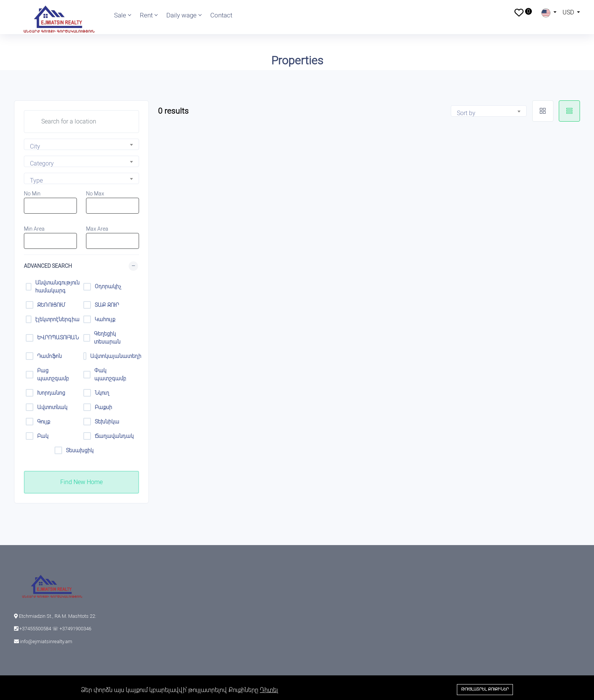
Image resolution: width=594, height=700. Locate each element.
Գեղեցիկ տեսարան (107, 338)
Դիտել (269, 690)
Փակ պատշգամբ (110, 374)
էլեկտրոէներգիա (57, 319)
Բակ (43, 436)
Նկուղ (102, 393)
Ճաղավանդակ (114, 436)
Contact (221, 15)
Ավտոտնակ (52, 407)
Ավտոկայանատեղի (114, 356)
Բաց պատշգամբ (53, 374)
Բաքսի (103, 407)
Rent (148, 15)
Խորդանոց (51, 393)
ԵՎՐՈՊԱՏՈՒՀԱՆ (58, 337)
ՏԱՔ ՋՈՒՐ (107, 305)
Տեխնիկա (107, 422)
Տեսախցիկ (80, 450)
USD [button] (569, 12)
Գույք (44, 422)
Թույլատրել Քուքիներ (485, 689)
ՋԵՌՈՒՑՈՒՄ (51, 305)
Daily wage (184, 15)
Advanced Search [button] (48, 266)
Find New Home (81, 482)
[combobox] (81, 144)
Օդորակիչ (108, 286)
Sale (122, 15)
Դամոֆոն (49, 356)
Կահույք (105, 319)
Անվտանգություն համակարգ (57, 287)
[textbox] (84, 147)
